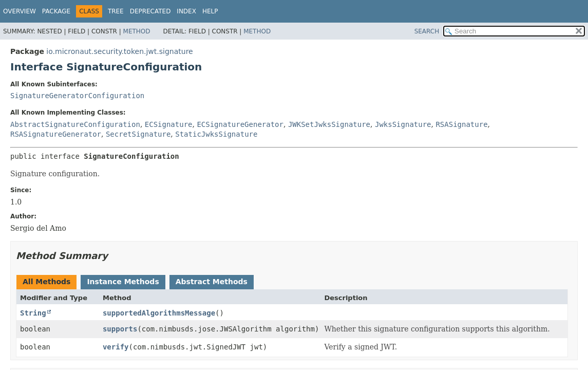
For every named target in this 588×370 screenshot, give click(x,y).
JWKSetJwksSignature (329, 124)
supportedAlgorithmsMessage (159, 313)
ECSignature (169, 124)
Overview (20, 11)
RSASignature (461, 124)
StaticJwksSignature (216, 134)
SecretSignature (138, 134)
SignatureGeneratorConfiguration (77, 96)
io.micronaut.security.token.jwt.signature (119, 51)
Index (186, 11)
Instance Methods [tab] (123, 282)
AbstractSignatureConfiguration (75, 124)
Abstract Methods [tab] (212, 282)
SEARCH (427, 31)
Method (137, 31)
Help (210, 11)
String (33, 313)
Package (56, 11)
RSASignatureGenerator (56, 134)
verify (116, 347)
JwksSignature (403, 124)
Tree (116, 11)
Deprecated (150, 11)
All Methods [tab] (46, 282)
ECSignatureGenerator (240, 124)
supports (120, 329)
